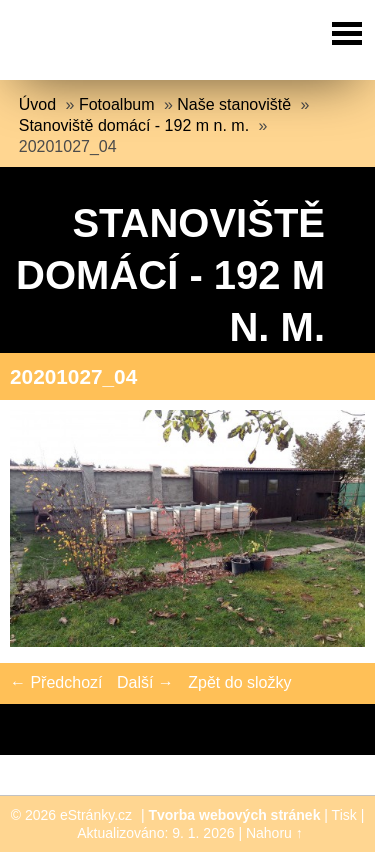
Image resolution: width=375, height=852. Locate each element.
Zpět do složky (239, 682)
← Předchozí (56, 682)
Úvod (37, 104)
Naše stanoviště (234, 104)
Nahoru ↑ (274, 833)
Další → (145, 682)
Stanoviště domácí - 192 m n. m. (134, 125)
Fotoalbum (117, 104)
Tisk (344, 815)
